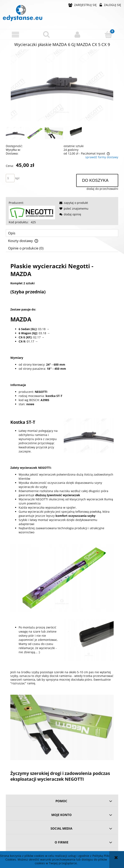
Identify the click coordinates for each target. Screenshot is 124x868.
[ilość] (10, 178)
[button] (16, 35)
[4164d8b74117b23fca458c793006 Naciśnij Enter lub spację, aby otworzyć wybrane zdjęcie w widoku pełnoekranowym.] (62, 85)
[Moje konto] (78, 34)
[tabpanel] (62, 522)
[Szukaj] (47, 34)
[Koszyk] (108, 34)
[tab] (62, 233)
